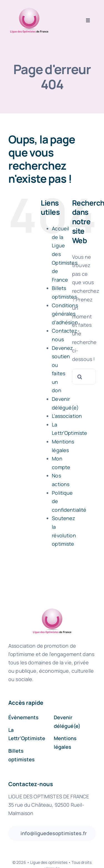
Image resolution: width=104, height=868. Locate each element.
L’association (67, 416)
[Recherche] (80, 377)
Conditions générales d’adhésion (65, 314)
